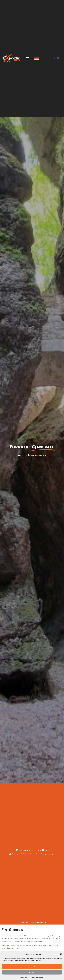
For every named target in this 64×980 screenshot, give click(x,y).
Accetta (32, 966)
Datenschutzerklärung (37, 977)
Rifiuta (32, 972)
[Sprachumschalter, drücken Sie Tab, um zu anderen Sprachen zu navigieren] (40, 58)
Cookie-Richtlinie (25, 977)
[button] (61, 954)
